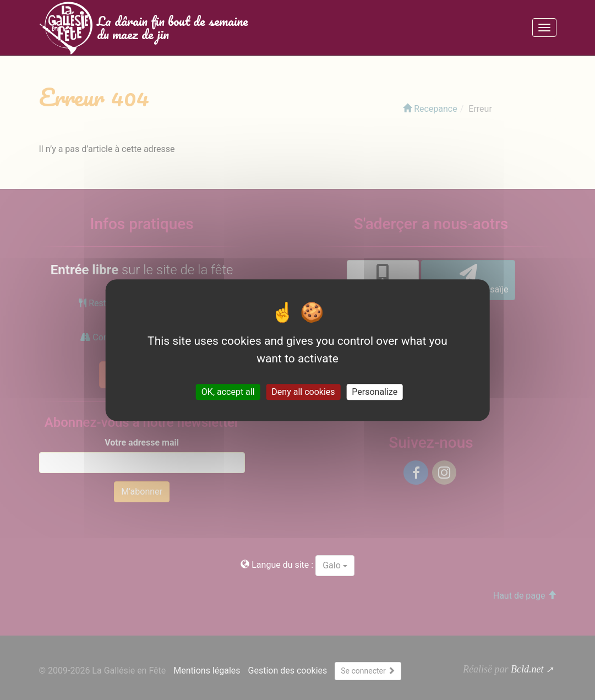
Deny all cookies (303, 392)
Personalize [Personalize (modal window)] (375, 392)
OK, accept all (228, 392)
